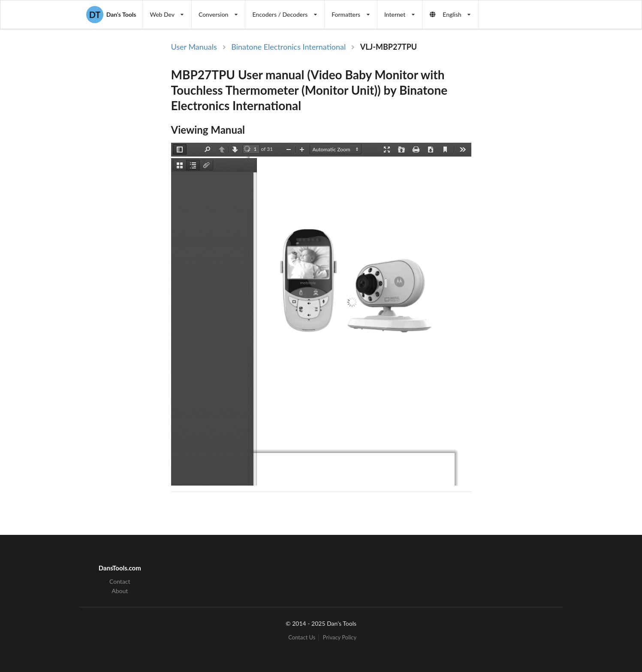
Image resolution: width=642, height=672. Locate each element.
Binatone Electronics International (288, 47)
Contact (120, 582)
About (120, 591)
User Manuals (194, 47)
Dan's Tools (111, 15)
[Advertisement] (543, 181)
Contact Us (302, 637)
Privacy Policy (340, 637)
